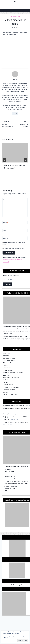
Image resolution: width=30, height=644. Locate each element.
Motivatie (6, 380)
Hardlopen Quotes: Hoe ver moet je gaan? (16, 422)
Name (5, 223)
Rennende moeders (9, 390)
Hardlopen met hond (11, 479)
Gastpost (6, 365)
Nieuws (5, 382)
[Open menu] (15, 10)
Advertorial (6, 353)
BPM (7, 491)
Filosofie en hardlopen (10, 363)
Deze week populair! (9, 361)
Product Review (8, 385)
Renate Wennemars (11, 486)
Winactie (6, 392)
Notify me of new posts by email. (14, 248)
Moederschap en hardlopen (11, 378)
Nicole (15, 79)
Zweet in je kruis (10, 476)
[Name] (15, 223)
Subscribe (8, 284)
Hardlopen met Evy (11, 489)
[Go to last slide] (4, 160)
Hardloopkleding (8, 370)
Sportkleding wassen (11, 484)
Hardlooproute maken (12, 474)
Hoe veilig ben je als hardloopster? (13, 406)
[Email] (15, 230)
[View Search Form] (15, 1)
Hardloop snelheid (11, 467)
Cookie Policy (5, 638)
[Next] (26, 160)
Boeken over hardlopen (10, 358)
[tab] (12, 179)
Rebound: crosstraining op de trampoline (8, 125)
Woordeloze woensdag (10, 395)
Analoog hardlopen (9, 414)
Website (6, 238)
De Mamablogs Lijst (17, 585)
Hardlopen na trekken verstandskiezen (17, 481)
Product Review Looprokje (11, 387)
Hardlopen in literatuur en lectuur (13, 373)
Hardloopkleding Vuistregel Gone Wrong (15, 409)
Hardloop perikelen (15, 17)
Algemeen (6, 356)
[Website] (15, 238)
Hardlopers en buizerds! (22, 124)
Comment (7, 200)
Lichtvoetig (6, 375)
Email (5, 230)
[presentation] (15, 153)
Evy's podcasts (10, 472)
